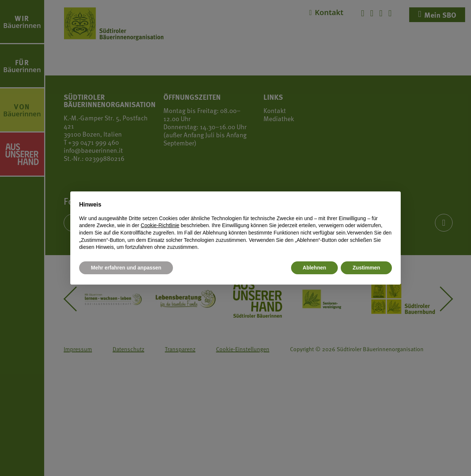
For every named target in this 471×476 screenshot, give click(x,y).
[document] (235, 226)
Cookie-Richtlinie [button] (160, 225)
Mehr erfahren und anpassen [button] (126, 268)
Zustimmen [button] (366, 268)
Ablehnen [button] (315, 268)
